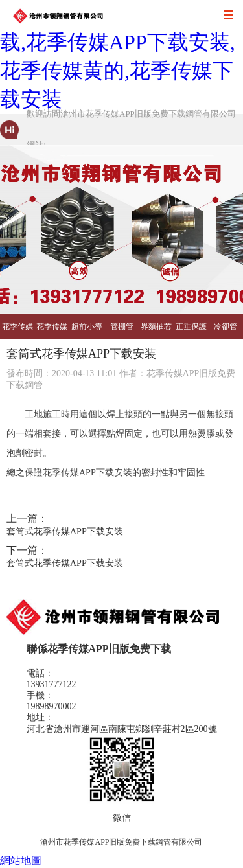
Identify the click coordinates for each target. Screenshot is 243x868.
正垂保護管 (191, 331)
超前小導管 (87, 331)
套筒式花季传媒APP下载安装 (65, 531)
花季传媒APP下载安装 (17, 331)
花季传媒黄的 (52, 331)
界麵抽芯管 (156, 331)
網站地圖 (21, 861)
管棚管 (122, 326)
